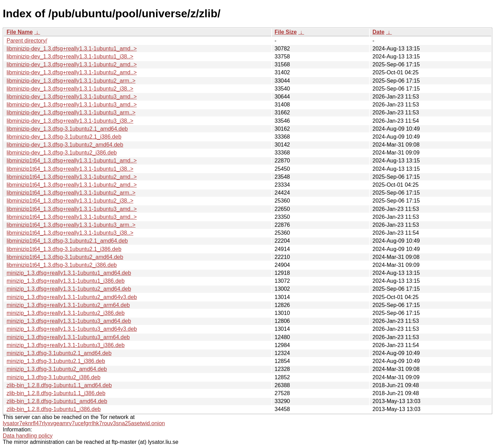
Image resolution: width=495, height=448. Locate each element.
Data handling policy (28, 436)
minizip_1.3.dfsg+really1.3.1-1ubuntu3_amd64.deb (69, 321)
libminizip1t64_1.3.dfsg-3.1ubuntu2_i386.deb (62, 265)
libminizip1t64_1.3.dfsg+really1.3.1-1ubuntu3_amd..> (72, 209)
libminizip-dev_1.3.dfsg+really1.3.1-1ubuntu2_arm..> (71, 81)
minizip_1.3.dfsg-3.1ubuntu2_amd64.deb (57, 369)
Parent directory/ (27, 41)
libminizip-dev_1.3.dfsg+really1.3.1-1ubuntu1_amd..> (72, 49)
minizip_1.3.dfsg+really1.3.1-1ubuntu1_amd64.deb (69, 273)
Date (379, 32)
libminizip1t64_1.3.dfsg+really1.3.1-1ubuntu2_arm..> (71, 193)
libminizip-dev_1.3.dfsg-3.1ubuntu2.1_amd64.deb (67, 129)
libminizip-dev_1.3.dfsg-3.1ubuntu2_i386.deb (62, 153)
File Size (286, 32)
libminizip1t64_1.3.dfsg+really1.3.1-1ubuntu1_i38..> (70, 169)
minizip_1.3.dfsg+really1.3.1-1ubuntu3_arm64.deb (68, 337)
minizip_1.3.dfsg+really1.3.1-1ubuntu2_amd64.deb (69, 289)
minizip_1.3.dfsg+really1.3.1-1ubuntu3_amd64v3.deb (72, 329)
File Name (20, 32)
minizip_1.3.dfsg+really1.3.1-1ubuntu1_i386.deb (66, 281)
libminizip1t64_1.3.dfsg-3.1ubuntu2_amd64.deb (65, 257)
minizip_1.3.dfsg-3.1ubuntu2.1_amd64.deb (59, 353)
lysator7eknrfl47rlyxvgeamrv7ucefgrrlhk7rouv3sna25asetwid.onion (84, 423)
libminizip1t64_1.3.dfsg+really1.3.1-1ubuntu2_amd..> (72, 177)
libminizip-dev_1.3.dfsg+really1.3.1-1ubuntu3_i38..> (70, 121)
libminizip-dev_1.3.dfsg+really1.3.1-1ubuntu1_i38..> (70, 57)
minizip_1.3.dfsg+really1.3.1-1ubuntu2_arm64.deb (68, 305)
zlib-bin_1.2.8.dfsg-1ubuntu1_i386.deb (54, 409)
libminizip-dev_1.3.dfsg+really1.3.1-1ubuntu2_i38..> (70, 89)
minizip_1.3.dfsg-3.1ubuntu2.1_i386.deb (56, 361)
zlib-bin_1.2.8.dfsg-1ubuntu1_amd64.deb (57, 401)
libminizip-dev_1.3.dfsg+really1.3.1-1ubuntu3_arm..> (71, 113)
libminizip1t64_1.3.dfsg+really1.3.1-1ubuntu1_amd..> (72, 161)
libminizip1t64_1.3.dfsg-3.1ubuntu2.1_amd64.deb (67, 241)
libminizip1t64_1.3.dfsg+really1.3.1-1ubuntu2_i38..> (70, 201)
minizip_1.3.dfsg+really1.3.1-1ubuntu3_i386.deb (66, 345)
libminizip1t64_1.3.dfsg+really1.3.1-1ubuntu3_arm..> (71, 225)
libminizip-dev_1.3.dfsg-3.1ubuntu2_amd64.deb (65, 145)
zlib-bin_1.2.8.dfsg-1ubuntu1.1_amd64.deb (59, 385)
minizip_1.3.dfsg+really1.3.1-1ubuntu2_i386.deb (66, 313)
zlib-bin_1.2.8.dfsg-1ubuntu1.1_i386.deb (56, 393)
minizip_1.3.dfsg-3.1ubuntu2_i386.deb (53, 377)
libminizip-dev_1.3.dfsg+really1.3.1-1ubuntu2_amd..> (72, 64)
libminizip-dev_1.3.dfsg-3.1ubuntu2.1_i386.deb (64, 137)
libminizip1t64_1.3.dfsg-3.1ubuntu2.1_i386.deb (64, 249)
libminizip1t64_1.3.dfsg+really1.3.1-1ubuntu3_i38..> (70, 233)
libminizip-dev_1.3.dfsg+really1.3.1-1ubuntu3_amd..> (72, 97)
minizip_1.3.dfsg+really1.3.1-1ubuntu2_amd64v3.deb (72, 297)
